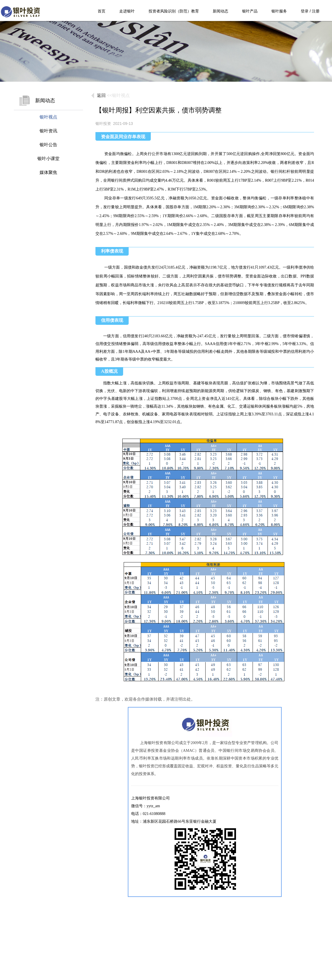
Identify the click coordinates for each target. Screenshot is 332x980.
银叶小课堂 (48, 159)
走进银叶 (127, 11)
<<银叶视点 (118, 95)
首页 (102, 11)
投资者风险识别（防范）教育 (174, 11)
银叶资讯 (48, 131)
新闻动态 (221, 11)
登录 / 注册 (310, 11)
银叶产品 (250, 11)
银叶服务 (279, 11)
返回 (101, 95)
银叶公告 (48, 145)
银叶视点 (48, 117)
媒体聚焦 (48, 172)
